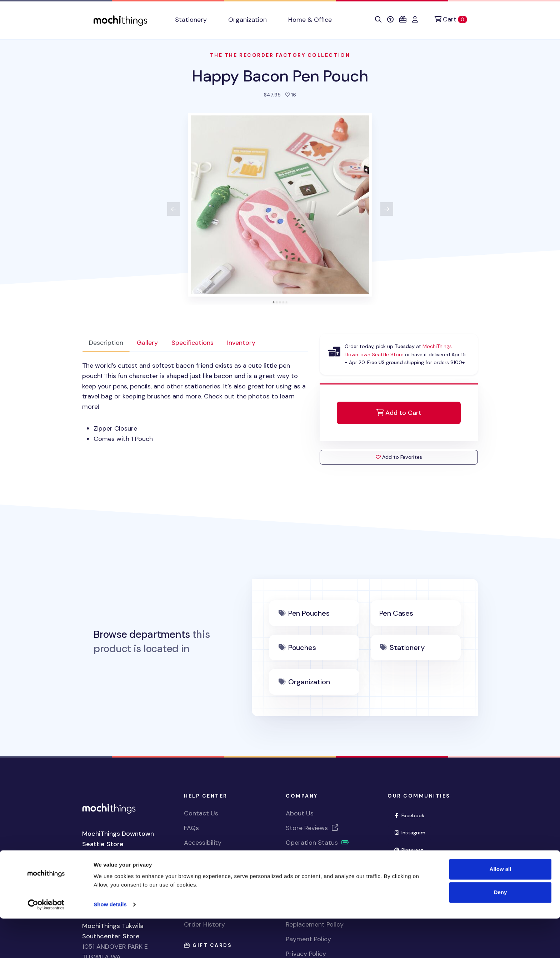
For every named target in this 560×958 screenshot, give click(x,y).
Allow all (501, 909)
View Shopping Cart (214, 881)
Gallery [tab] (147, 343)
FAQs (191, 828)
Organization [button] (247, 20)
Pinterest (411, 850)
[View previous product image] (174, 209)
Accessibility (203, 843)
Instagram (412, 832)
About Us (300, 813)
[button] (378, 20)
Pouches (302, 647)
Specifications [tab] (192, 343)
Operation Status (317, 843)
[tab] (274, 302)
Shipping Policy (308, 881)
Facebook (412, 815)
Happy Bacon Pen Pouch (280, 76)
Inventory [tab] (241, 343)
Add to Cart (399, 413)
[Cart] (451, 19)
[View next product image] (387, 209)
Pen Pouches (309, 613)
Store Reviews (312, 828)
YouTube (411, 884)
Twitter (409, 867)
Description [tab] (106, 343)
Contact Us (201, 813)
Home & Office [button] (310, 20)
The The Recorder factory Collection (280, 55)
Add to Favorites (399, 457)
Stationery (407, 647)
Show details (110, 944)
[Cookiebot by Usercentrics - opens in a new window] (46, 944)
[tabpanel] (195, 402)
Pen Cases (396, 613)
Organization (309, 682)
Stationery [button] (191, 20)
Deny (501, 932)
